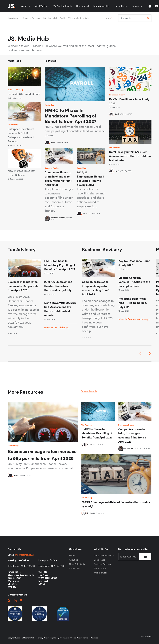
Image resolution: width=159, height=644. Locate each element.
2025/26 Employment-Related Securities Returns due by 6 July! (90, 178)
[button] (149, 353)
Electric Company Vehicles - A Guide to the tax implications (134, 282)
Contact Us (137, 6)
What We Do (41, 6)
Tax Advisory (14, 18)
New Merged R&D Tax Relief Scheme (21, 173)
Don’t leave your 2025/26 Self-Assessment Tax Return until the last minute (130, 156)
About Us (26, 6)
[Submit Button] (145, 557)
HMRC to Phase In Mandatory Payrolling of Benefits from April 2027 (71, 116)
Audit (62, 18)
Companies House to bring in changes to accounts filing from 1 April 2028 (58, 178)
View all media (89, 391)
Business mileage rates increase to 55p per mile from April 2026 (23, 286)
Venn (149, 636)
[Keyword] (132, 18)
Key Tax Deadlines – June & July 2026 (129, 101)
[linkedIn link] (15, 601)
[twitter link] (9, 601)
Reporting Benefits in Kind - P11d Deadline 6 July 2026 (133, 303)
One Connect (82, 6)
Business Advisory (31, 18)
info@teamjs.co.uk (24, 555)
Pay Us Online (120, 6)
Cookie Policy (76, 638)
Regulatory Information (59, 638)
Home (72, 555)
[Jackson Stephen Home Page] (12, 6)
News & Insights (101, 6)
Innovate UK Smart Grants (24, 94)
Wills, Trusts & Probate (78, 18)
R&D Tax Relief (50, 18)
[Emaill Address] (129, 557)
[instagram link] (21, 601)
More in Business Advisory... (134, 319)
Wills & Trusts (100, 573)
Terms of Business (91, 638)
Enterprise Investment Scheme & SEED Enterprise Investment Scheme (21, 135)
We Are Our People (63, 6)
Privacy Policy (43, 638)
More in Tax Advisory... (57, 327)
